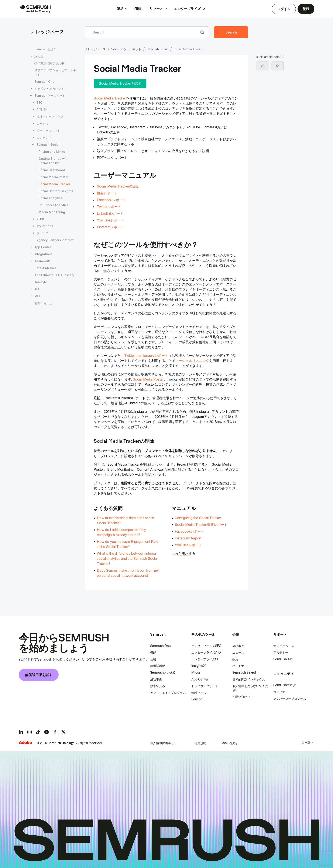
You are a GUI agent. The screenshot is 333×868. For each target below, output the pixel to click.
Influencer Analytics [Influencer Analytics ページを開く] (54, 205)
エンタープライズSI (205, 659)
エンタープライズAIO (206, 652)
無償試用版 (158, 666)
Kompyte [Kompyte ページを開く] (41, 282)
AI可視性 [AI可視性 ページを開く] (42, 110)
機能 (153, 652)
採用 (235, 659)
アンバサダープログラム (290, 699)
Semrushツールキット (126, 49)
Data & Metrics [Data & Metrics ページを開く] (45, 268)
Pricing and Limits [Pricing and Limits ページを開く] (52, 152)
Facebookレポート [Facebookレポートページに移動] (189, 531)
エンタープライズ (187, 9)
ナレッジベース (48, 32)
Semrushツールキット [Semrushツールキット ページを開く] (50, 96)
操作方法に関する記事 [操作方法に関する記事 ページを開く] (49, 63)
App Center (200, 679)
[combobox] (142, 32)
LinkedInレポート (110, 213)
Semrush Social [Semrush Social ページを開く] (48, 145)
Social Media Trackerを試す (120, 83)
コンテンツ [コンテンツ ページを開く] (44, 138)
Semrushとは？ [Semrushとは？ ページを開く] (45, 49)
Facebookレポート (111, 200)
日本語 (306, 742)
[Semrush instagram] (30, 732)
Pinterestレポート (110, 227)
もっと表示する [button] (183, 553)
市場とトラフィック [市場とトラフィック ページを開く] (50, 117)
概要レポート (107, 193)
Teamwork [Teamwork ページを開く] (42, 261)
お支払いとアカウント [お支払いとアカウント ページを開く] (49, 89)
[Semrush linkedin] (21, 732)
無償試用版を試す (39, 675)
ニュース (238, 652)
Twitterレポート (109, 207)
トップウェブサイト (205, 686)
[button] (277, 66)
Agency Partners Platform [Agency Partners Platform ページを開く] (55, 240)
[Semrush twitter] (63, 732)
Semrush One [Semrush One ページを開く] (44, 82)
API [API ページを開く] (37, 289)
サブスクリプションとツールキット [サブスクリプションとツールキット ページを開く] (55, 72)
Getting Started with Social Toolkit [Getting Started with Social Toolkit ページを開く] (54, 161)
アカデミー (281, 652)
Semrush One (160, 646)
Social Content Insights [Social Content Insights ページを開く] (56, 191)
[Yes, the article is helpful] (263, 66)
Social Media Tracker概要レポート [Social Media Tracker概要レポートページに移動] (201, 525)
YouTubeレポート (111, 220)
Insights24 (199, 666)
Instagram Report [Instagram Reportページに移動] (188, 538)
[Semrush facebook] (55, 732)
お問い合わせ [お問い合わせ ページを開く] (43, 303)
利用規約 (200, 743)
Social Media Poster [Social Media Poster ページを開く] (54, 177)
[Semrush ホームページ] (35, 9)
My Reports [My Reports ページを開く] (45, 226)
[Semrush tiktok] (38, 732)
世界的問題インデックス (249, 679)
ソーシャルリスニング (192, 361)
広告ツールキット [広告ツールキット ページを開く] (48, 131)
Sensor (197, 699)
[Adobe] (25, 743)
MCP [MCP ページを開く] (38, 296)
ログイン (284, 9)
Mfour (196, 673)
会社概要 (238, 646)
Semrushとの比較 (163, 673)
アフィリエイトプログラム (168, 693)
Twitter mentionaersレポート (146, 356)
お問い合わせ (241, 697)
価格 (138, 9)
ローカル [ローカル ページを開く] (42, 124)
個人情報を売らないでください (250, 688)
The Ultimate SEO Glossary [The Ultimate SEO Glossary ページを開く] (54, 275)
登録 (306, 9)
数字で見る (158, 686)
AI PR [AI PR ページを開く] (40, 219)
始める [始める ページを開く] (39, 56)
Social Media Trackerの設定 (118, 186)
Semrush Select (244, 673)
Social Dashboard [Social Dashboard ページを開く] (52, 170)
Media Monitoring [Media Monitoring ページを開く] (52, 212)
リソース (156, 9)
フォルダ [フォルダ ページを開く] (42, 233)
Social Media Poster (148, 379)
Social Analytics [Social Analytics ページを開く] (50, 198)
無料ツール (199, 693)
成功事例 (156, 679)
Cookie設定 (229, 743)
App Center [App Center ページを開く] (43, 247)
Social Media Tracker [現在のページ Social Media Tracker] (54, 184)
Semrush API (283, 659)
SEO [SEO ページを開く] (40, 103)
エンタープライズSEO (206, 646)
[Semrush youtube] (47, 732)
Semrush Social (157, 49)
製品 (120, 9)
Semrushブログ (285, 685)
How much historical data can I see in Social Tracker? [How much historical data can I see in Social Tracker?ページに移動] (125, 520)
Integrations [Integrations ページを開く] (43, 254)
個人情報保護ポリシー (165, 743)
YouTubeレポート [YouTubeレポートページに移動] (188, 545)
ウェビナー (281, 692)
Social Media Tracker (110, 98)
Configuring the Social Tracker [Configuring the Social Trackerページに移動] (198, 518)
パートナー (240, 666)
